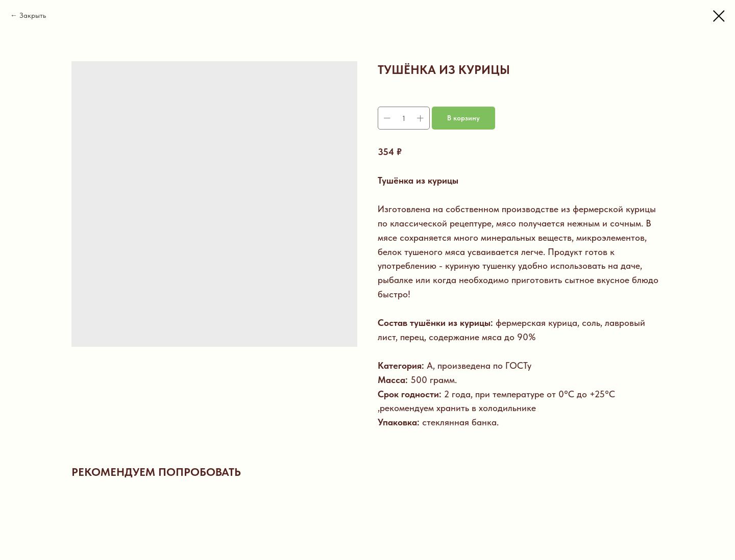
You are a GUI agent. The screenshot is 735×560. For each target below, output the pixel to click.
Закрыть (33, 15)
